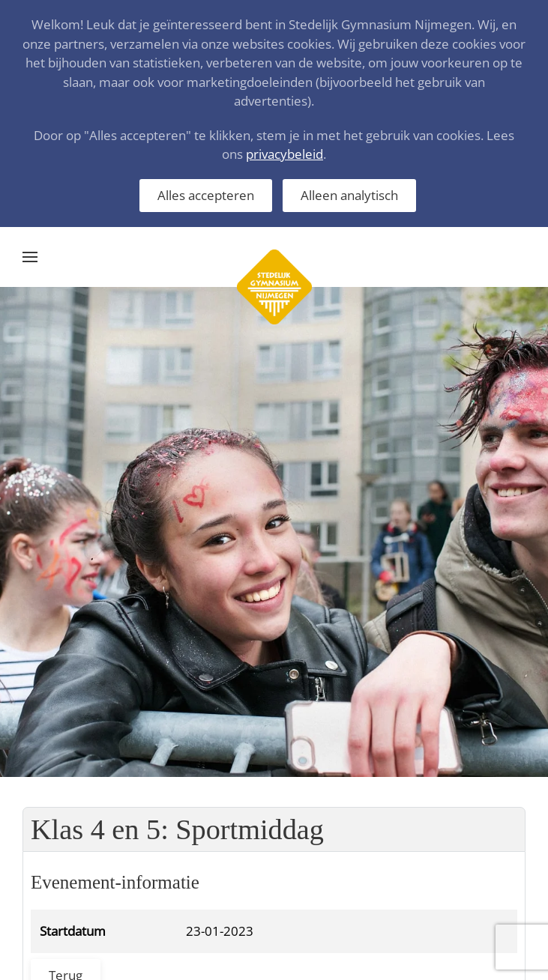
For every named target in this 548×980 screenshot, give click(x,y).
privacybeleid (284, 154)
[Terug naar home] (274, 257)
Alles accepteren (206, 195)
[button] (30, 257)
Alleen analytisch (349, 195)
